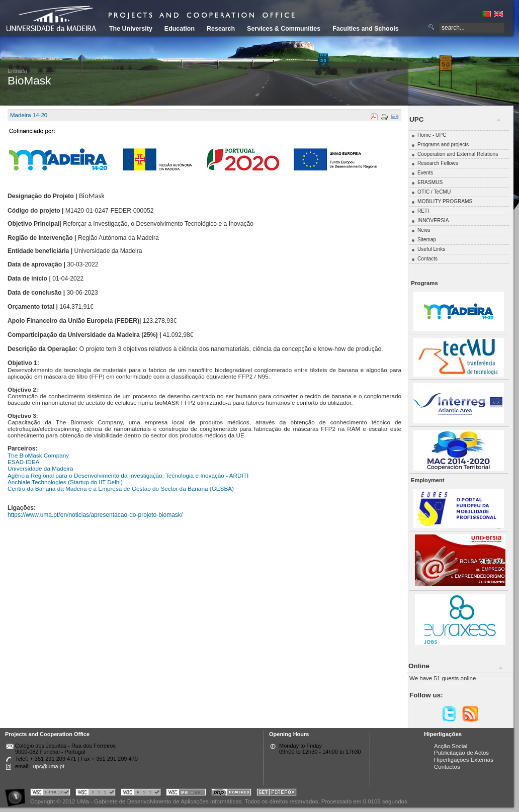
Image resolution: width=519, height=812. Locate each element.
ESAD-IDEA (23, 462)
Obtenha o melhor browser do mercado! (277, 794)
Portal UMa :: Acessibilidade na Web (18, 794)
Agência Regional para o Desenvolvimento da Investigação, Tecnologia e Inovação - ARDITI (128, 475)
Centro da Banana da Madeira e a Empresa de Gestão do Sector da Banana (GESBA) (121, 488)
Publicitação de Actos (461, 753)
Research (221, 29)
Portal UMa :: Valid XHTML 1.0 (50, 794)
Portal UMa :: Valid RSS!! (141, 794)
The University (131, 29)
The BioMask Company (38, 455)
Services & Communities (284, 29)
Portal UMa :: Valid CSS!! (96, 794)
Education (180, 29)
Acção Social (451, 746)
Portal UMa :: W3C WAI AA (186, 794)
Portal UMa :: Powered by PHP (231, 794)
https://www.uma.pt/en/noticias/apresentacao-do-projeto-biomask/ (95, 515)
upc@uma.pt (49, 766)
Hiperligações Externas (464, 760)
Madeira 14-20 (29, 115)
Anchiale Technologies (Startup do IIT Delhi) (65, 482)
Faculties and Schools (365, 29)
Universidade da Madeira (40, 468)
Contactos (447, 767)
